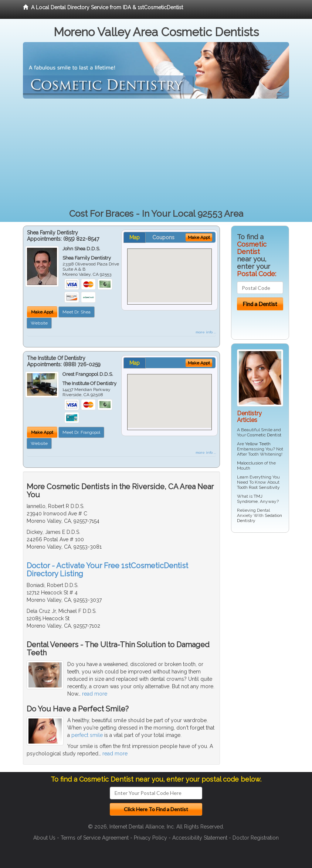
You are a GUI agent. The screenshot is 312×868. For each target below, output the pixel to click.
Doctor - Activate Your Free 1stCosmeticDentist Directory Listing (107, 570)
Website (39, 323)
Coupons (163, 237)
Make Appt (42, 312)
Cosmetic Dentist (264, 435)
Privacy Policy (150, 838)
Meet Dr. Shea (77, 312)
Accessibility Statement (200, 838)
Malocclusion (250, 463)
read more (95, 694)
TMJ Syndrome (250, 499)
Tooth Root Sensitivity (258, 487)
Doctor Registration (256, 838)
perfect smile (87, 735)
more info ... (206, 332)
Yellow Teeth (258, 444)
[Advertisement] (156, 154)
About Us (44, 838)
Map (135, 237)
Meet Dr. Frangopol (81, 432)
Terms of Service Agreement (95, 838)
